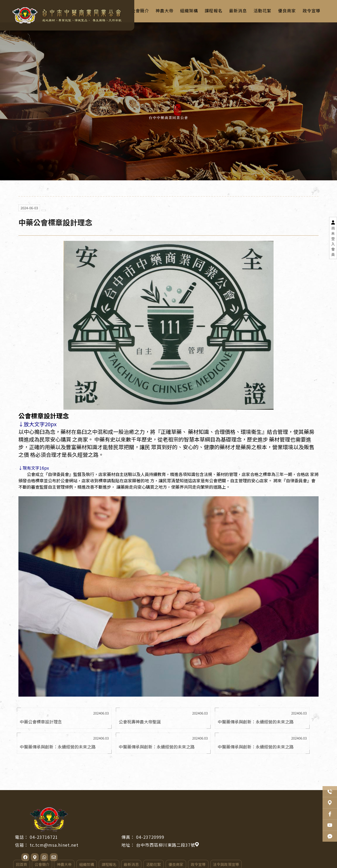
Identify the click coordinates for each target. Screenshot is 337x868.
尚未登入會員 (333, 241)
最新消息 (201, 836)
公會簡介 (111, 836)
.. (188, 860)
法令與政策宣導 (296, 836)
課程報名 (179, 836)
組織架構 (156, 836)
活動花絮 (223, 836)
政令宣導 (268, 836)
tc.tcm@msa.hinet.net (123, 816)
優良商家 (246, 836)
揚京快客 (151, 860)
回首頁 (91, 836)
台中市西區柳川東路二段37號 (237, 816)
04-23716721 (113, 808)
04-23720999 (219, 808)
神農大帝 (134, 836)
